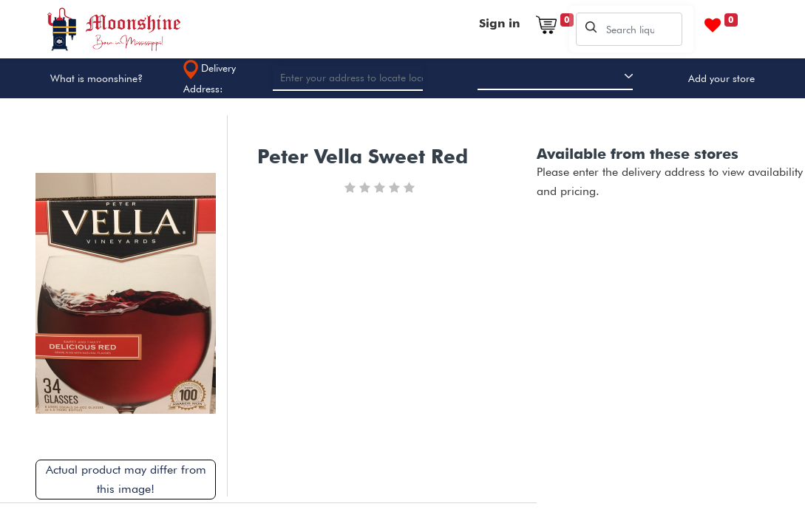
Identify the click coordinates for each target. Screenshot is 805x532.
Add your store (721, 78)
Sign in (499, 23)
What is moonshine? (96, 78)
